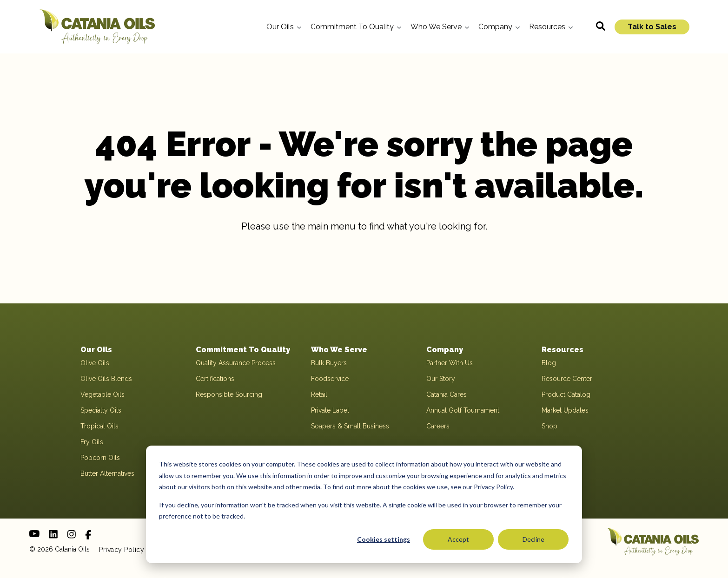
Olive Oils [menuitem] (95, 363)
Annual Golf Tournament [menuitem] (463, 410)
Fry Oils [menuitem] (92, 442)
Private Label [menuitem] (330, 410)
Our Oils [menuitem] (96, 350)
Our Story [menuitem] (441, 379)
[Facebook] (88, 535)
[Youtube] (34, 534)
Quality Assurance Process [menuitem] (236, 363)
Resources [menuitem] (563, 350)
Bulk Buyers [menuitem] (329, 363)
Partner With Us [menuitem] (450, 363)
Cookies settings (384, 539)
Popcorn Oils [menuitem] (100, 458)
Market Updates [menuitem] (565, 410)
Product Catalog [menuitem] (566, 394)
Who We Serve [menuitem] (339, 350)
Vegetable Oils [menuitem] (103, 394)
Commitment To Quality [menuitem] (243, 350)
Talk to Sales (652, 27)
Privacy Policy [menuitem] (122, 550)
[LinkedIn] (53, 534)
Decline (533, 539)
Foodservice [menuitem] (330, 379)
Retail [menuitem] (319, 394)
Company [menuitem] (445, 350)
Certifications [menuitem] (215, 379)
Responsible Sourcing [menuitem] (229, 394)
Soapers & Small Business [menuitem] (350, 426)
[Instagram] (71, 534)
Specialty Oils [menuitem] (101, 410)
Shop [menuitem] (549, 426)
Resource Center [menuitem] (567, 379)
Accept (458, 539)
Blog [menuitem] (549, 363)
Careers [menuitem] (438, 426)
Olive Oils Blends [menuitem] (106, 379)
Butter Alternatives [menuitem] (107, 473)
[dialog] (364, 504)
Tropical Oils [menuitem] (99, 426)
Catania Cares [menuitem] (447, 394)
